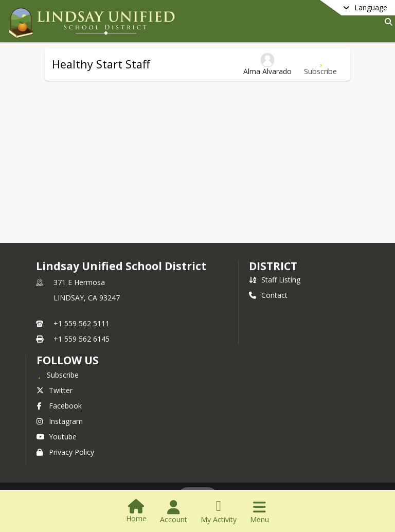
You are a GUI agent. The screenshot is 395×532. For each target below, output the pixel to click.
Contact (268, 295)
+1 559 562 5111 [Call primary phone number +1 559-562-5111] (82, 323)
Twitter (55, 390)
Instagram (60, 421)
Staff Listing (275, 280)
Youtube (57, 437)
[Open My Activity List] (219, 512)
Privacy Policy (65, 452)
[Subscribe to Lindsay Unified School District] (58, 375)
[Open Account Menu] (174, 512)
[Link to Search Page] (387, 22)
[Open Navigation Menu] (259, 512)
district (273, 266)
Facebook (59, 406)
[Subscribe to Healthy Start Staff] (320, 65)
